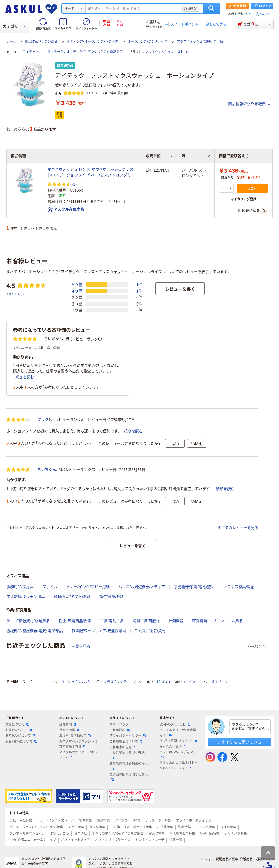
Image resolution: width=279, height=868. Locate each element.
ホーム (11, 42)
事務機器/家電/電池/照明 (194, 587)
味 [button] (196, 156)
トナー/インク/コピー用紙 (88, 587)
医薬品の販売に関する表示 (129, 777)
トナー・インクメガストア (56, 820)
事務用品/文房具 (20, 587)
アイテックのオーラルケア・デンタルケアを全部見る (85, 52)
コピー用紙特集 (21, 820)
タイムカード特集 (128, 820)
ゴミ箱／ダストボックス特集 (131, 827)
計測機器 (176, 621)
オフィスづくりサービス (113, 840)
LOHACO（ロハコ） (175, 725)
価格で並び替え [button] (234, 156)
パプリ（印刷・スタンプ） (178, 741)
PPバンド (191, 682)
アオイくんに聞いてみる (239, 742)
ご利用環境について (126, 742)
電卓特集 (86, 820)
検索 (212, 9)
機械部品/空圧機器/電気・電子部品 (35, 631)
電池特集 (103, 820)
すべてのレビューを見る (238, 528)
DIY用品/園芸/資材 (150, 631)
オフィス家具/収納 (239, 587)
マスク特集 (157, 834)
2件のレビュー (17, 294)
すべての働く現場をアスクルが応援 (118, 834)
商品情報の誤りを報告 (249, 104)
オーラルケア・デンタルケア (148, 42)
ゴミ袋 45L (163, 682)
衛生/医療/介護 (112, 597)
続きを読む (25, 377)
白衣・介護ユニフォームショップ (33, 840)
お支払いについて (20, 736)
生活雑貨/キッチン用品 (41, 42)
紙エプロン (220, 682)
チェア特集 (76, 827)
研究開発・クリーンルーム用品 (217, 621)
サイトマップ (119, 725)
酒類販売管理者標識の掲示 (129, 766)
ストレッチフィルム (76, 682)
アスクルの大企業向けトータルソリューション (179, 766)
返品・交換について (21, 742)
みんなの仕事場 (173, 747)
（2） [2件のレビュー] (75, 184)
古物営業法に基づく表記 (127, 755)
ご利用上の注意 (123, 747)
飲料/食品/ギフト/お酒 (72, 597)
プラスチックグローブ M (123, 682)
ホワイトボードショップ (194, 820)
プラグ (43, 419)
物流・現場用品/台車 (75, 621)
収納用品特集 (210, 834)
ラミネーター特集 (158, 820)
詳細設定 (191, 9)
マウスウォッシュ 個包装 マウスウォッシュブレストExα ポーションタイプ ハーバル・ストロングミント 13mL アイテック (91, 173)
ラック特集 (97, 827)
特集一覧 (176, 840)
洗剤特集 (184, 827)
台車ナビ (81, 834)
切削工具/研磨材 (146, 621)
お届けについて (19, 730)
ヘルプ (265, 14)
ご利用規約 (119, 730)
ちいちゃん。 (48, 469)
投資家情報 (69, 730)
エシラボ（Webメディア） (177, 754)
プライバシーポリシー (127, 736)
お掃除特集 (165, 827)
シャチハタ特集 (236, 834)
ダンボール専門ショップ (27, 834)
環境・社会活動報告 (75, 736)
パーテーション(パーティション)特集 (36, 827)
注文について (17, 725)
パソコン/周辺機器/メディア (142, 587)
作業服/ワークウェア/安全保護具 (99, 631)
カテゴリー (14, 26)
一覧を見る (81, 646)
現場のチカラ (60, 834)
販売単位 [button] (159, 156)
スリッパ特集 (206, 827)
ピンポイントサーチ (150, 840)
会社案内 (68, 725)
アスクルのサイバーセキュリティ (78, 755)
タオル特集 (228, 827)
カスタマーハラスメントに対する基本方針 (78, 744)
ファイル (50, 587)
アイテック (30, 52)
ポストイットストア (76, 840)
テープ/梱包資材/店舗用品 (28, 621)
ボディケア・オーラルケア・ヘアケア (92, 42)
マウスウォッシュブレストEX (166, 52)
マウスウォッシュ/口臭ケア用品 (200, 42)
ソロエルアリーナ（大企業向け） (178, 733)
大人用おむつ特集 (182, 834)
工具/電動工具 (112, 621)
